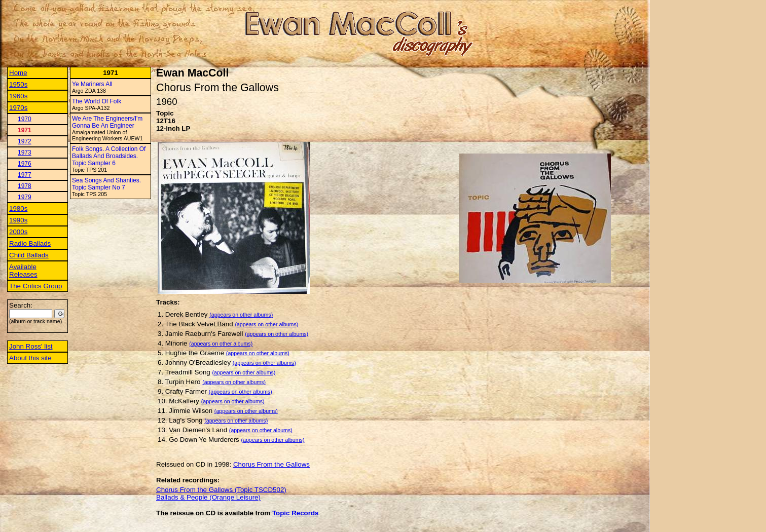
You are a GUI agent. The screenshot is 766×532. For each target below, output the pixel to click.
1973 (25, 153)
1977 (25, 175)
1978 (25, 186)
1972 (25, 141)
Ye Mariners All (92, 84)
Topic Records (296, 513)
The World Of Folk (97, 101)
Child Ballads (29, 255)
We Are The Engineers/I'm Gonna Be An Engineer (107, 122)
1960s (18, 96)
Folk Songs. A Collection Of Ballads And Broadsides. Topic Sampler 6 (109, 156)
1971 (25, 130)
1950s (18, 84)
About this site (30, 358)
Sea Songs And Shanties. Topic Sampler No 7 (106, 184)
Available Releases (23, 271)
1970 (25, 119)
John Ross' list (31, 346)
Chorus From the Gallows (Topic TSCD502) (221, 490)
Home (18, 73)
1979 (25, 197)
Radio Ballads (30, 243)
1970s (18, 108)
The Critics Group (35, 286)
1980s (18, 208)
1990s (18, 220)
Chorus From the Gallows (271, 464)
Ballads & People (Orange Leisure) (208, 497)
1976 (25, 164)
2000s (18, 232)
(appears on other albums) (241, 315)
